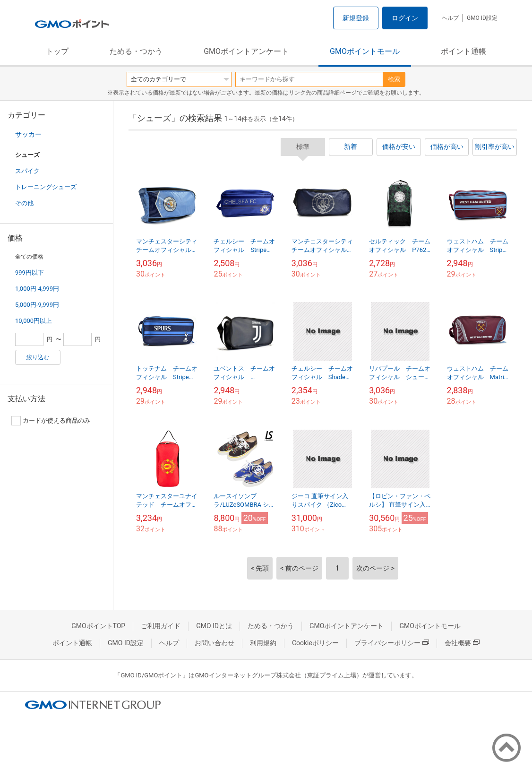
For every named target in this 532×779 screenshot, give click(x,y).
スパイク (27, 171)
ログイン (405, 18)
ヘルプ (450, 18)
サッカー (28, 134)
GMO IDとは (214, 626)
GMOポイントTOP (98, 626)
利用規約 (263, 643)
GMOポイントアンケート (246, 51)
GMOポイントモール (365, 51)
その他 (24, 203)
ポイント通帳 (463, 51)
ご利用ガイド (161, 626)
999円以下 (30, 273)
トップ (57, 51)
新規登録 (356, 18)
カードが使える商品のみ (51, 421)
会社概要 (462, 643)
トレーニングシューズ (46, 187)
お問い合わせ (215, 643)
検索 (394, 79)
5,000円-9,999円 (37, 305)
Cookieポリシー (315, 643)
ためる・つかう (136, 51)
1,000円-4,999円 (37, 289)
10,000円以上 (34, 321)
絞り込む (38, 357)
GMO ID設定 (482, 18)
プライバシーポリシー (392, 643)
